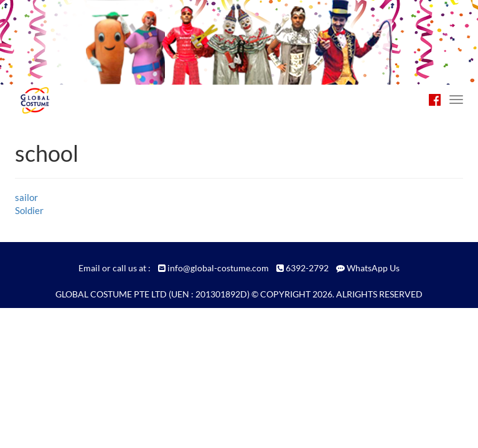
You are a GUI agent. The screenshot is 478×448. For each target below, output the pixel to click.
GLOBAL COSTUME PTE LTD (111, 294)
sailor (26, 197)
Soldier (29, 210)
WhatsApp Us (373, 268)
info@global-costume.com (218, 268)
